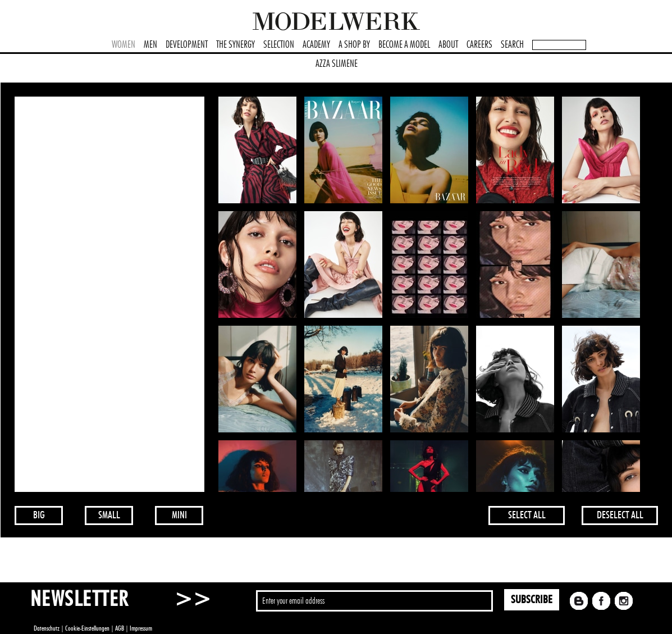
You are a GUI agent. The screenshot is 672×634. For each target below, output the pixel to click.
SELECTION (279, 45)
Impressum (141, 628)
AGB (120, 628)
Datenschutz (47, 628)
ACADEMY (316, 45)
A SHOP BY (354, 45)
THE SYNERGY (236, 45)
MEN (150, 45)
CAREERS (479, 45)
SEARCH (512, 45)
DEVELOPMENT (187, 45)
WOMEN (124, 45)
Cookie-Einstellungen (87, 628)
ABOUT (448, 45)
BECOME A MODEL (404, 45)
